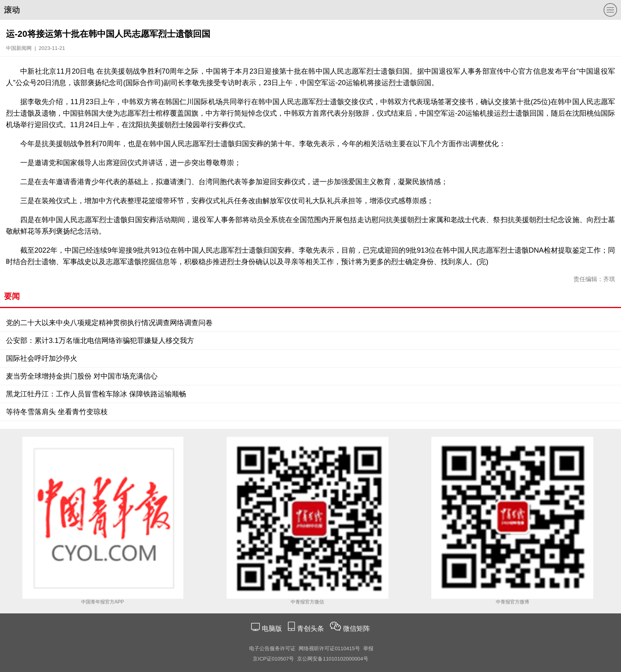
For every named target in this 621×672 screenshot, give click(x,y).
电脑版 (272, 629)
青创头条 (311, 629)
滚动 (12, 10)
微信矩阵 (356, 629)
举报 (368, 648)
